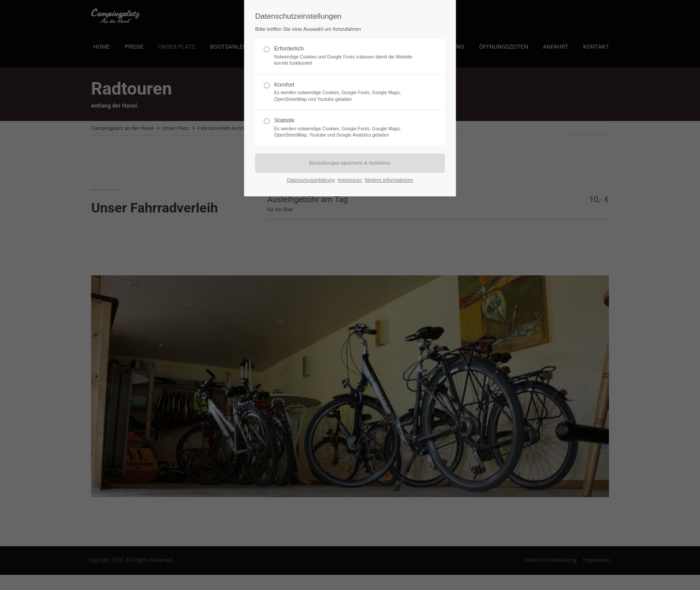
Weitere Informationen (389, 180)
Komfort (346, 92)
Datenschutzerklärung (311, 180)
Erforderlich (346, 56)
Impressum (350, 180)
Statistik (346, 128)
